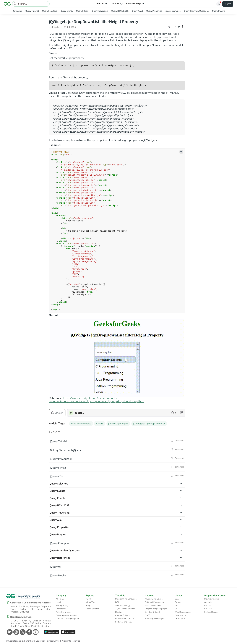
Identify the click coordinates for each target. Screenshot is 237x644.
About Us (60, 599)
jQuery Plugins (218, 11)
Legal (58, 602)
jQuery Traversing (100, 11)
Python (178, 602)
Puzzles (208, 606)
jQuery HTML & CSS (120, 11)
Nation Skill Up (92, 609)
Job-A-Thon (91, 602)
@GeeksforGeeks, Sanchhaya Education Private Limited (33, 641)
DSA (117, 602)
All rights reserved (71, 641)
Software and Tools (124, 622)
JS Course (17, 11)
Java (176, 606)
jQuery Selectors (49, 11)
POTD (88, 599)
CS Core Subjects (123, 615)
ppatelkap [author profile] (80, 413)
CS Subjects (180, 619)
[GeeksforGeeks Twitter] (22, 632)
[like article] (174, 413)
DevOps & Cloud (152, 612)
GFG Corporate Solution (66, 615)
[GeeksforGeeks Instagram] (16, 632)
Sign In (228, 4)
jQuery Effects (82, 11)
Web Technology (123, 606)
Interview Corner (212, 599)
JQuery (100, 424)
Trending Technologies (155, 619)
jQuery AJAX (137, 11)
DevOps (119, 612)
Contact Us (61, 609)
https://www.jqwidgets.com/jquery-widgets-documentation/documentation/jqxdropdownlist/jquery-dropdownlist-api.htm (97, 400)
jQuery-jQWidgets (118, 424)
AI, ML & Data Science (125, 609)
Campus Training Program (67, 619)
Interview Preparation (125, 619)
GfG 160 (208, 609)
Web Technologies (81, 424)
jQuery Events (66, 11)
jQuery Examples (173, 11)
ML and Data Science (154, 599)
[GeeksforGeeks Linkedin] (9, 632)
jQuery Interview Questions (196, 11)
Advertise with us (64, 612)
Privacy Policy (62, 606)
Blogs (88, 606)
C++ (176, 609)
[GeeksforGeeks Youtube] (35, 632)
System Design (211, 612)
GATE (147, 615)
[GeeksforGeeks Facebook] (29, 632)
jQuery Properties (154, 11)
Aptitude (208, 602)
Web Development (153, 606)
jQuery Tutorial (32, 11)
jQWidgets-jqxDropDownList (149, 424)
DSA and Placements (154, 602)
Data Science (180, 615)
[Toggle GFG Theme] (219, 4)
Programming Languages (126, 599)
